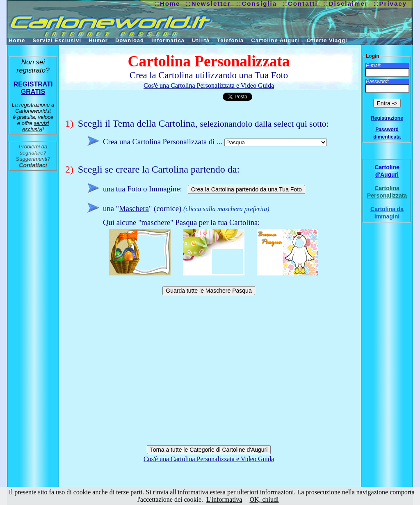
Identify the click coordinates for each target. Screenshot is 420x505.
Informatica (168, 40)
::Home (167, 3)
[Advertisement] (209, 369)
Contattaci (33, 165)
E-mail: (373, 66)
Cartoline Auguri (275, 40)
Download (130, 40)
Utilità (201, 40)
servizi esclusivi (35, 126)
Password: (377, 82)
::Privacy (390, 3)
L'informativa (224, 499)
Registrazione (387, 118)
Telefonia (230, 40)
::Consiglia (257, 3)
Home (17, 40)
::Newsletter (208, 3)
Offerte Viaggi (327, 40)
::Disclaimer (346, 3)
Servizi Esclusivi (57, 40)
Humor (98, 40)
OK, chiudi (264, 499)
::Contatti (300, 3)
